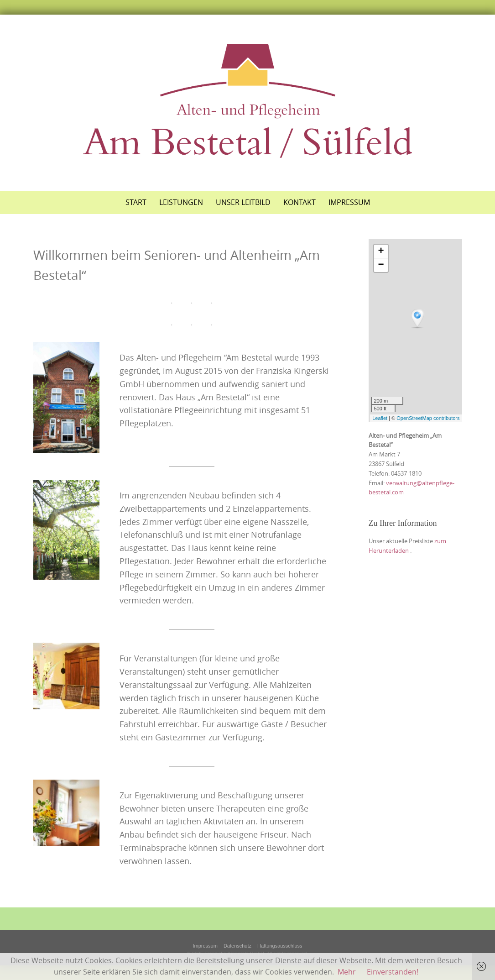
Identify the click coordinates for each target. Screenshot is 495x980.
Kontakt (300, 202)
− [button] (381, 265)
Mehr (347, 972)
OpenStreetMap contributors (428, 418)
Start (136, 202)
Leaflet (380, 418)
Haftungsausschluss (280, 946)
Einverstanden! (393, 972)
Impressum (349, 202)
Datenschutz (237, 946)
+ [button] (381, 252)
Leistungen (181, 202)
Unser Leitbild (243, 202)
